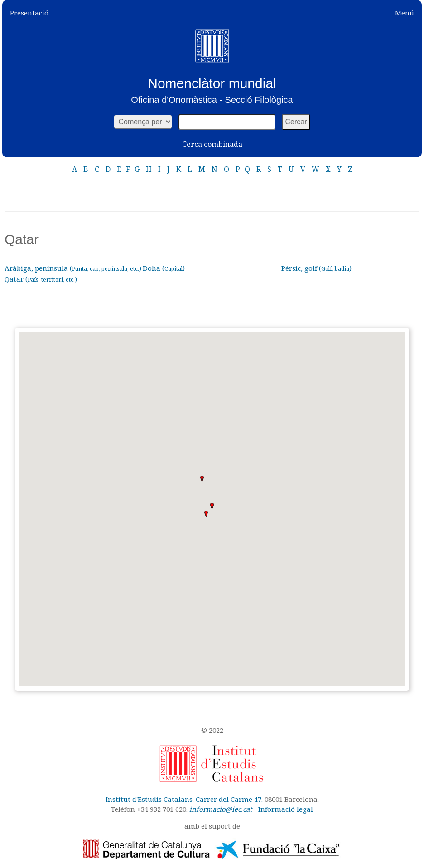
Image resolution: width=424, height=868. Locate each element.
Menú (405, 13)
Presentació (29, 13)
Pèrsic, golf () (316, 268)
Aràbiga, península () (73, 268)
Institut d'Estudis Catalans (149, 799)
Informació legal (286, 809)
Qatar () (41, 279)
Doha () (164, 268)
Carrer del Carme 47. (229, 799)
